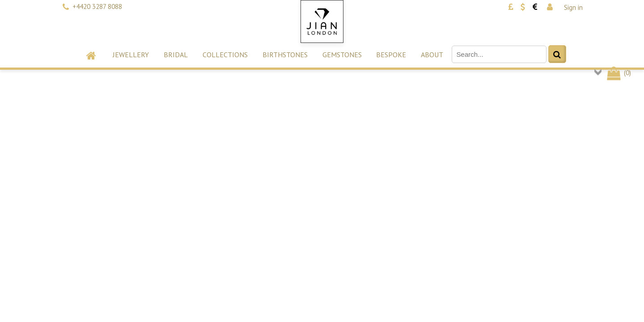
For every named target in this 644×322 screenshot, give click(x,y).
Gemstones (342, 55)
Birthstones (285, 55)
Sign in (573, 7)
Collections (225, 55)
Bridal (176, 55)
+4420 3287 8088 (97, 6)
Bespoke (391, 55)
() (618, 73)
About (432, 55)
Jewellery (131, 55)
